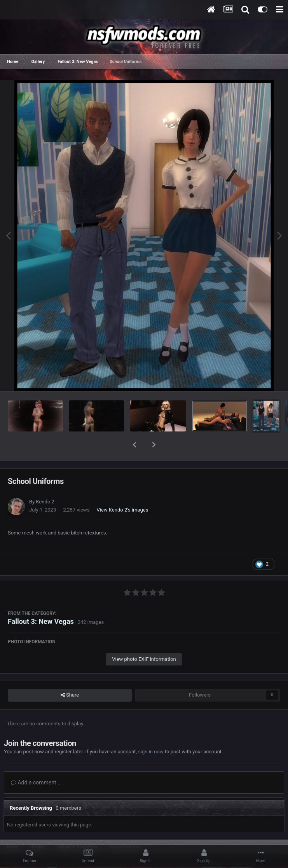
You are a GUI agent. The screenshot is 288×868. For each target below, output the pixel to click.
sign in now (151, 731)
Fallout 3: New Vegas (41, 601)
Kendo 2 (45, 481)
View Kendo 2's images (123, 490)
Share (70, 675)
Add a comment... (36, 762)
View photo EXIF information (144, 639)
